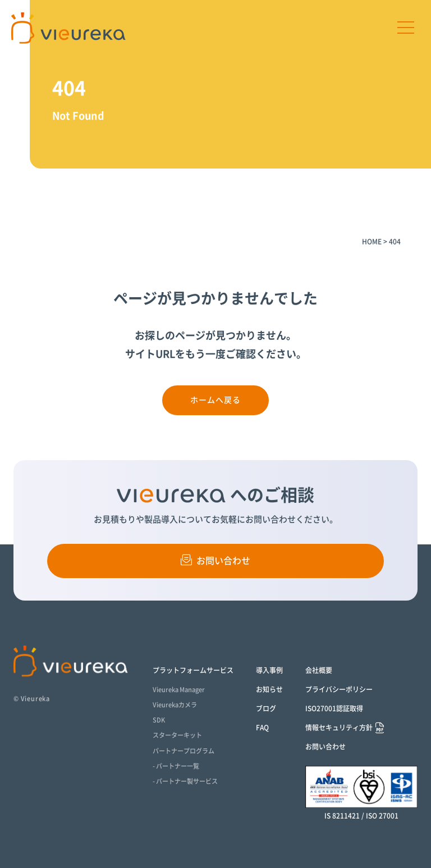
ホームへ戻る (216, 400)
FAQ (262, 728)
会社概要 (319, 670)
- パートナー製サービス (185, 781)
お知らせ (269, 689)
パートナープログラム (184, 751)
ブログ (266, 708)
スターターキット (177, 735)
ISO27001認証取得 (334, 708)
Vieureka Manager (179, 690)
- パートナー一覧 (176, 766)
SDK (159, 720)
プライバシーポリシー (339, 689)
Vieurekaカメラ (175, 705)
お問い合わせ (215, 560)
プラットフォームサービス (193, 670)
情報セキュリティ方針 (339, 728)
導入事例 (269, 670)
